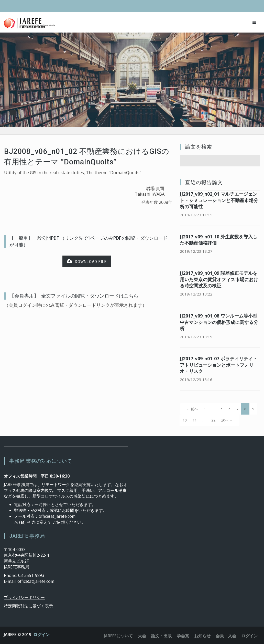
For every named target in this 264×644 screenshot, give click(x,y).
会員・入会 (226, 636)
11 (195, 420)
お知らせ (202, 636)
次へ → (227, 420)
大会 (142, 636)
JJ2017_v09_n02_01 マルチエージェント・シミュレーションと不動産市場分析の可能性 (219, 200)
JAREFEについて (118, 636)
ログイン (41, 635)
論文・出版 (161, 636)
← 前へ (192, 409)
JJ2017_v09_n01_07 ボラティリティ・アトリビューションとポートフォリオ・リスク (219, 365)
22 (213, 420)
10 (185, 420)
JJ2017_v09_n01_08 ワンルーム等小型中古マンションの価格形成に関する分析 (219, 322)
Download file (87, 261)
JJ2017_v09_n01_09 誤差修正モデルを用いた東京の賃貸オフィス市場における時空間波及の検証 (219, 279)
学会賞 (183, 636)
